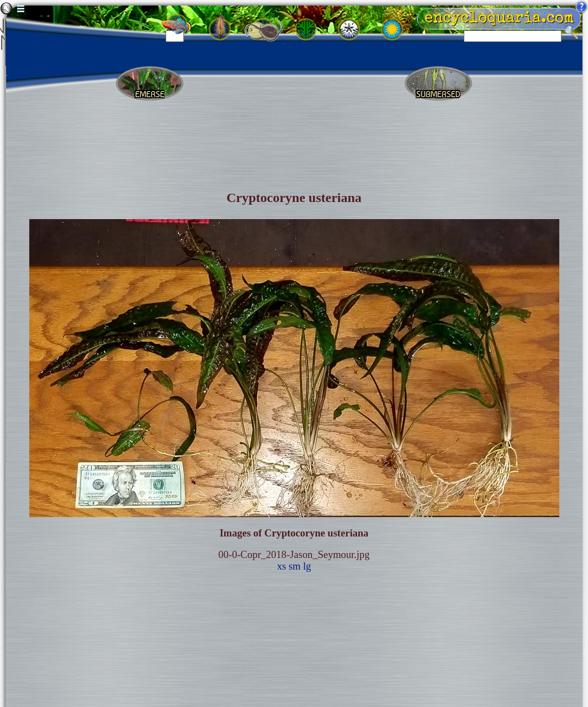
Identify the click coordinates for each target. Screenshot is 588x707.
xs (282, 566)
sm (295, 566)
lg (307, 566)
